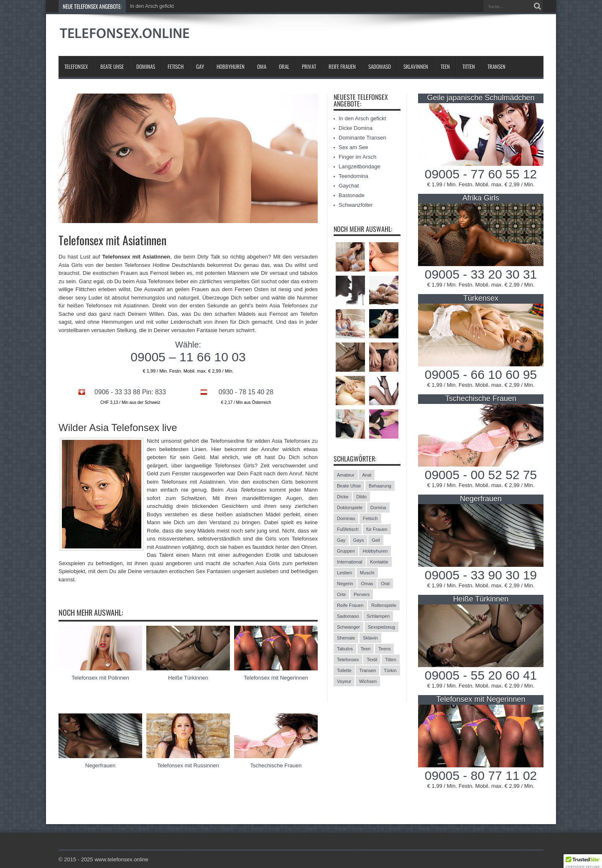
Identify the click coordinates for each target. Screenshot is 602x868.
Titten (469, 66)
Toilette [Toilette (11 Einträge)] (344, 670)
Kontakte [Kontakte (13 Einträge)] (379, 562)
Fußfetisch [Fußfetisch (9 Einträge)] (348, 529)
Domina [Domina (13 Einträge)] (378, 508)
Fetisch (176, 66)
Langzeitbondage (360, 166)
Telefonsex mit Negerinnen (276, 678)
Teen (445, 66)
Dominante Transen (362, 138)
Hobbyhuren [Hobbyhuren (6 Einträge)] (375, 551)
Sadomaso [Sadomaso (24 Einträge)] (348, 616)
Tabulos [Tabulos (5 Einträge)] (345, 649)
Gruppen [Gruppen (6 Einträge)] (346, 551)
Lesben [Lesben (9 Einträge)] (344, 573)
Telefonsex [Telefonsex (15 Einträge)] (348, 660)
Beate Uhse (112, 66)
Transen (496, 66)
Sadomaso (380, 66)
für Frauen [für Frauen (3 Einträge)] (377, 529)
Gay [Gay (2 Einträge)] (341, 540)
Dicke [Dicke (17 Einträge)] (343, 497)
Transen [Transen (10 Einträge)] (367, 670)
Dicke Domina (356, 128)
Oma (262, 66)
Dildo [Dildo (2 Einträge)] (361, 497)
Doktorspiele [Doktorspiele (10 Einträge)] (350, 508)
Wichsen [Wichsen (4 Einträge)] (368, 681)
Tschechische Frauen (276, 765)
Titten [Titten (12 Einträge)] (391, 660)
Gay (200, 66)
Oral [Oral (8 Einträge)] (385, 584)
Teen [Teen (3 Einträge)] (366, 649)
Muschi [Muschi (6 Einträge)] (367, 573)
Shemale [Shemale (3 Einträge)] (346, 638)
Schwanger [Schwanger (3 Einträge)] (348, 627)
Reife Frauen (342, 66)
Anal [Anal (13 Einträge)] (367, 475)
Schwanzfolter (356, 205)
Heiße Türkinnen (188, 678)
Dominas (146, 66)
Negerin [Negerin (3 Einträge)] (345, 584)
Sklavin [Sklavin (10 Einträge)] (370, 638)
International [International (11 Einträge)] (350, 562)
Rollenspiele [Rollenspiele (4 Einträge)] (384, 605)
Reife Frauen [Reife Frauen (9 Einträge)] (350, 605)
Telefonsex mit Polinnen (100, 678)
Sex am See (353, 147)
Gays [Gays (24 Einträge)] (359, 540)
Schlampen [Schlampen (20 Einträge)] (378, 616)
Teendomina (353, 176)
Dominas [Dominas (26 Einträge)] (346, 518)
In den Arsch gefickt (152, 6)
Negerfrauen (100, 765)
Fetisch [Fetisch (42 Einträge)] (370, 518)
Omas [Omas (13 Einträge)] (367, 584)
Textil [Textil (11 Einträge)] (372, 660)
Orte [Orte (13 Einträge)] (341, 594)
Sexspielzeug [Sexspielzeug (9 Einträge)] (381, 627)
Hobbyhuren (231, 66)
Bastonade (352, 195)
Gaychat (349, 186)
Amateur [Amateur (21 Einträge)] (346, 475)
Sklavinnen (416, 66)
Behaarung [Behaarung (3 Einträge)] (380, 486)
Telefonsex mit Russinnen (188, 765)
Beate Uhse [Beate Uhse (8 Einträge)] (349, 486)
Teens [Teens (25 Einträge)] (384, 649)
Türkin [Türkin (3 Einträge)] (390, 670)
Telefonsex (76, 66)
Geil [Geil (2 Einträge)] (376, 540)
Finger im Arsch (357, 157)
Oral (284, 66)
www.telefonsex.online (121, 859)
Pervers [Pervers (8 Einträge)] (362, 594)
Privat (309, 66)
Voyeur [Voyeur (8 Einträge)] (344, 681)
